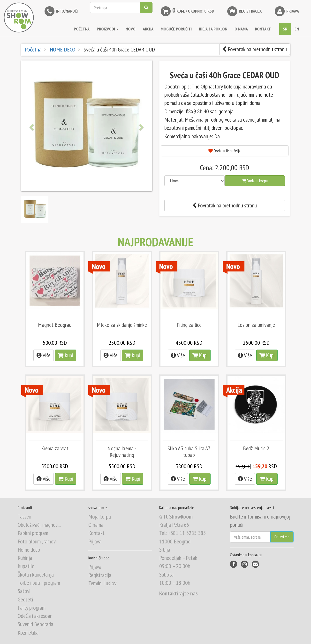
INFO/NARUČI (61, 11)
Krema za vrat (55, 448)
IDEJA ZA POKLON (213, 29)
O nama (96, 525)
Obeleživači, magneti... (39, 525)
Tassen (24, 516)
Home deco (29, 550)
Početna (82, 29)
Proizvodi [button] (108, 29)
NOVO (131, 29)
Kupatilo (26, 566)
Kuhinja (25, 558)
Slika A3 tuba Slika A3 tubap (189, 451)
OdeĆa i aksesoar (35, 616)
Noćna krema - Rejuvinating (122, 451)
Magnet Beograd (55, 325)
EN (297, 29)
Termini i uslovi (103, 583)
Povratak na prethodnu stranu (255, 49)
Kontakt (96, 533)
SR (285, 29)
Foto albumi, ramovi (37, 541)
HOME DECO (62, 49)
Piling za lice (189, 325)
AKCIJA (148, 29)
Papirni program (33, 533)
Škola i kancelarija (36, 574)
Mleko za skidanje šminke (122, 325)
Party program (32, 608)
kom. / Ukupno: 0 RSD (187, 11)
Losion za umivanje (256, 325)
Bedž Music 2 (256, 448)
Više (44, 355)
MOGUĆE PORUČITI (176, 29)
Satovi (24, 591)
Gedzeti (25, 599)
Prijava (286, 11)
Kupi (66, 355)
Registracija (244, 11)
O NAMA (241, 29)
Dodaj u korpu (255, 181)
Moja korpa (100, 516)
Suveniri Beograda (35, 624)
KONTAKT (263, 29)
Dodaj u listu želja (224, 151)
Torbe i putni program (39, 583)
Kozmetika (28, 633)
